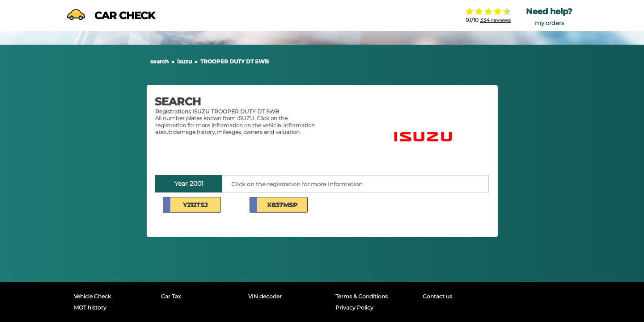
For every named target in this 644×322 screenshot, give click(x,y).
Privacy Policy (354, 307)
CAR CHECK (111, 16)
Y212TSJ (195, 205)
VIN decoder (265, 296)
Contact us (437, 296)
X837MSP (282, 205)
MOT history (90, 307)
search (159, 61)
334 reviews (495, 20)
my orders (549, 23)
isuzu (184, 61)
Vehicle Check (92, 296)
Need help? (549, 12)
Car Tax (171, 296)
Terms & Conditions (362, 296)
